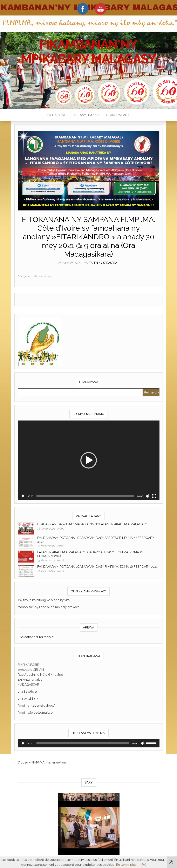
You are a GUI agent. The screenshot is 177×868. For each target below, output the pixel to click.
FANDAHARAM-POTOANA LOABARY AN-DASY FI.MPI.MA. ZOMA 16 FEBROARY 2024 (97, 567)
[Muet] (148, 496)
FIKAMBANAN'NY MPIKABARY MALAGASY (88, 52)
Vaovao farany (42, 276)
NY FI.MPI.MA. (57, 115)
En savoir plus (126, 865)
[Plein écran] (154, 496)
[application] (89, 460)
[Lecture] (23, 496)
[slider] (85, 496)
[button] (89, 460)
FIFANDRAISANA (118, 115)
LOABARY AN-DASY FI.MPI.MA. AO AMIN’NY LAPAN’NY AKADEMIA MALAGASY (92, 524)
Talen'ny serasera (103, 263)
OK (144, 865)
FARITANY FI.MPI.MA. (86, 115)
